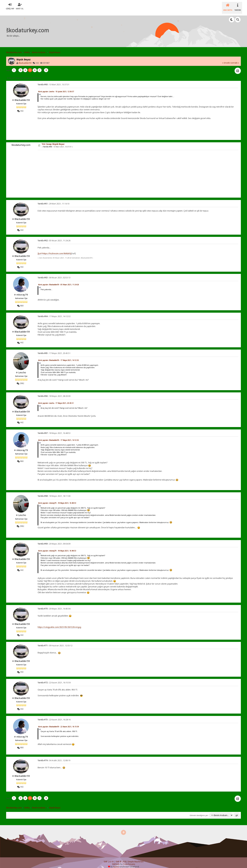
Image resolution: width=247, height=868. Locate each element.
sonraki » (235, 59)
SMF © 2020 (121, 858)
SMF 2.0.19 (109, 858)
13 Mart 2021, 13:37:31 (53, 81)
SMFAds (116, 860)
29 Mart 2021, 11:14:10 (53, 200)
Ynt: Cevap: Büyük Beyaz (53, 140)
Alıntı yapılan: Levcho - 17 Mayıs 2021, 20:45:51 (56, 399)
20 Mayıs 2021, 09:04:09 (54, 540)
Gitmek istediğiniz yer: (199, 811)
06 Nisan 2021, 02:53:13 (54, 274)
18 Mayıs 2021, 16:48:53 (54, 429)
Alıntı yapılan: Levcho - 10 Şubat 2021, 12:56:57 (56, 88)
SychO (116, 863)
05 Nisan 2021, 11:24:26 (54, 237)
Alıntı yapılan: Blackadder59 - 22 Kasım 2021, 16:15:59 (59, 723)
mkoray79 (22, 291)
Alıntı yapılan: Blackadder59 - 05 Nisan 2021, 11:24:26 (59, 281)
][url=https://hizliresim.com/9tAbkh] (54, 249)
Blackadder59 (25, 59)
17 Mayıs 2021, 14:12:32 (54, 312)
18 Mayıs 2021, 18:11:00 (54, 492)
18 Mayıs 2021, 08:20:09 (54, 392)
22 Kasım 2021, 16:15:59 (54, 679)
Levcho (22, 368)
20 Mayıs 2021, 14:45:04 (54, 605)
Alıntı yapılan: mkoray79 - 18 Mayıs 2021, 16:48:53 (57, 499)
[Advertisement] (111, 27)
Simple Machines (135, 858)
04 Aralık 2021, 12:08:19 (54, 757)
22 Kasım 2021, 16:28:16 (54, 716)
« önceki (226, 59)
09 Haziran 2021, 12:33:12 (55, 642)
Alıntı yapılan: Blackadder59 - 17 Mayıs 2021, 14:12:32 (58, 356)
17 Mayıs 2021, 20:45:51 (54, 349)
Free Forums (129, 860)
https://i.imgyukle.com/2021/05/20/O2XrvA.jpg (59, 623)
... (17, 66)
